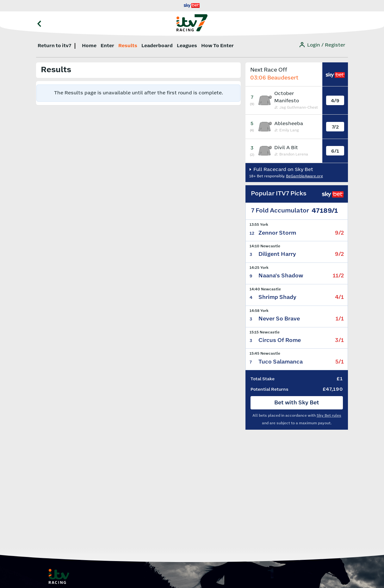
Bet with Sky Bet (297, 403)
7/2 (335, 127)
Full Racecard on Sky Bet (283, 170)
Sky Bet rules (329, 416)
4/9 (335, 101)
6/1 (335, 151)
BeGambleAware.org (304, 176)
